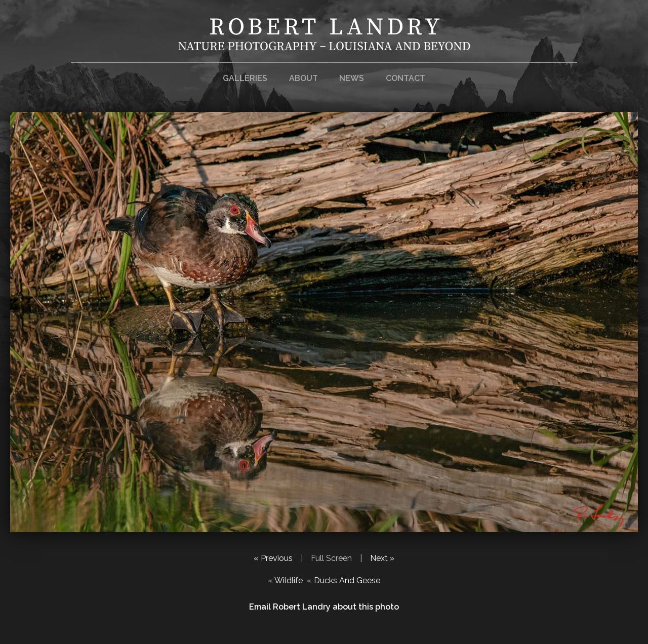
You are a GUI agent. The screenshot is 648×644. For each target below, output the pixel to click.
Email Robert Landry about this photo (324, 607)
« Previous (273, 558)
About (303, 78)
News (352, 78)
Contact (406, 78)
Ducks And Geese (347, 580)
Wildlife (289, 580)
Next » (382, 558)
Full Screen (331, 558)
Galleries (245, 78)
